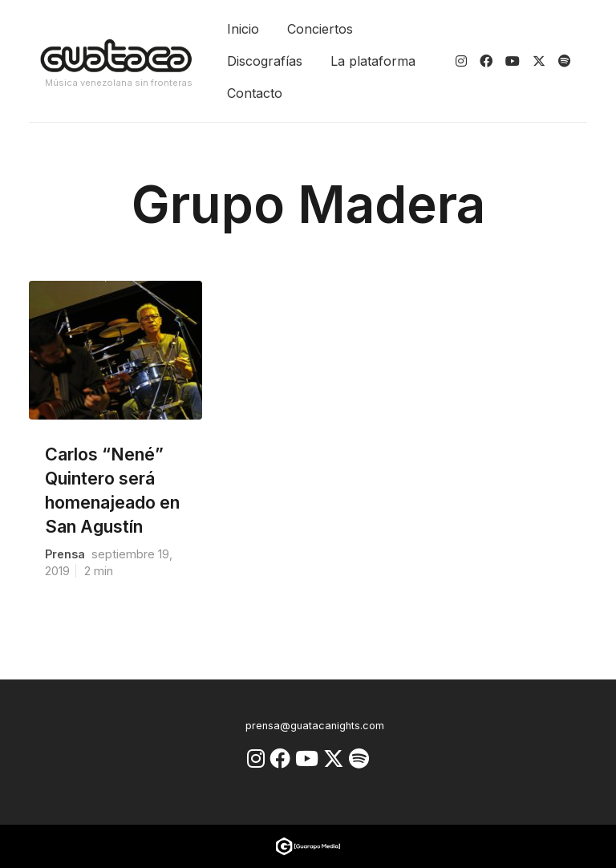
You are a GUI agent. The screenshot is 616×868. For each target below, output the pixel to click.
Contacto (255, 93)
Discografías (265, 61)
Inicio (243, 29)
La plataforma (373, 61)
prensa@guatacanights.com (315, 726)
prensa (65, 554)
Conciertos (320, 29)
